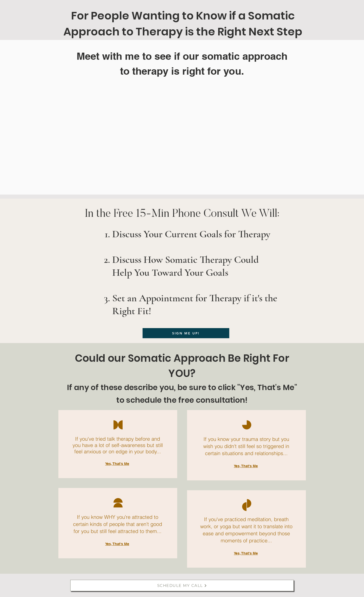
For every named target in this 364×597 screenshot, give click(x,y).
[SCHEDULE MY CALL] (182, 585)
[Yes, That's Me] (118, 464)
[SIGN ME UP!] (186, 333)
